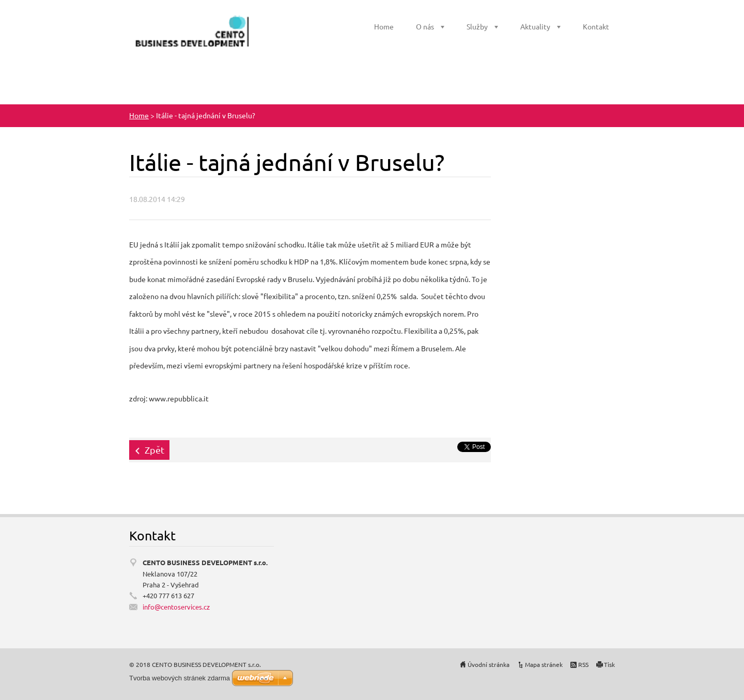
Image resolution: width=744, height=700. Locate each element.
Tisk (609, 664)
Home (384, 26)
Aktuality (535, 26)
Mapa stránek (544, 664)
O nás (425, 26)
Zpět (154, 450)
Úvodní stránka (489, 664)
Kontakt (596, 26)
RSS (583, 664)
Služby (477, 26)
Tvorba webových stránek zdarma (180, 678)
